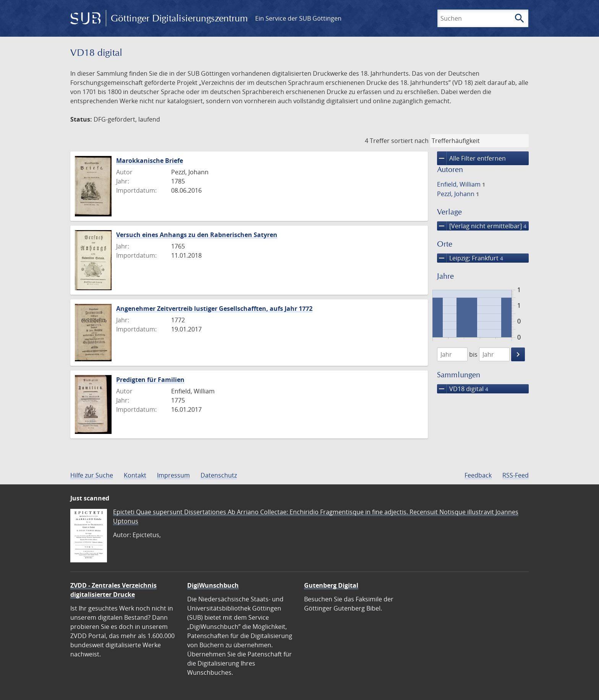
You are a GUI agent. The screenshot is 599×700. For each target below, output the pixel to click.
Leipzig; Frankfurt (470, 258)
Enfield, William (461, 184)
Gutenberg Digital (331, 585)
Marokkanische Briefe (150, 161)
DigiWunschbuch (213, 585)
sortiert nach (410, 141)
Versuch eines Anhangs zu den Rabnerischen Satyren (197, 235)
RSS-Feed (516, 475)
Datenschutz (219, 475)
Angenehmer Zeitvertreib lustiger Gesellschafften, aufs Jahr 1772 (214, 309)
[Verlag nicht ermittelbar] (482, 226)
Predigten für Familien (150, 380)
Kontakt (135, 475)
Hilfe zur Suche (92, 475)
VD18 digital (463, 389)
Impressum (173, 475)
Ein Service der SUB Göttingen (298, 18)
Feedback (478, 475)
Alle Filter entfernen (471, 158)
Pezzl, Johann (458, 194)
